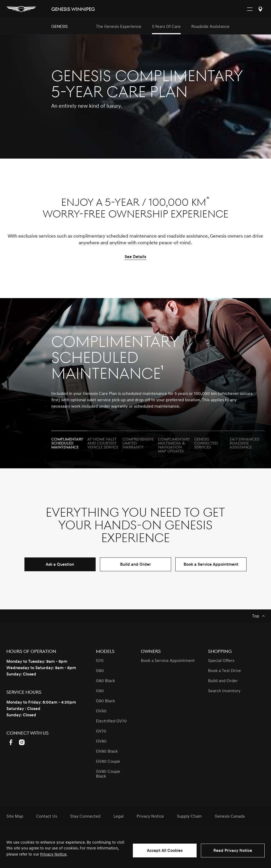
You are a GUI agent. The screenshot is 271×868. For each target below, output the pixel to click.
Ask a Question (60, 564)
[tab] (69, 441)
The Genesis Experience (119, 27)
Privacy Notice (53, 854)
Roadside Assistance (210, 27)
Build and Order (135, 564)
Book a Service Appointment (211, 564)
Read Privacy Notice (233, 850)
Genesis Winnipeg (73, 9)
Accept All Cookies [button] (165, 850)
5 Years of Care (166, 27)
